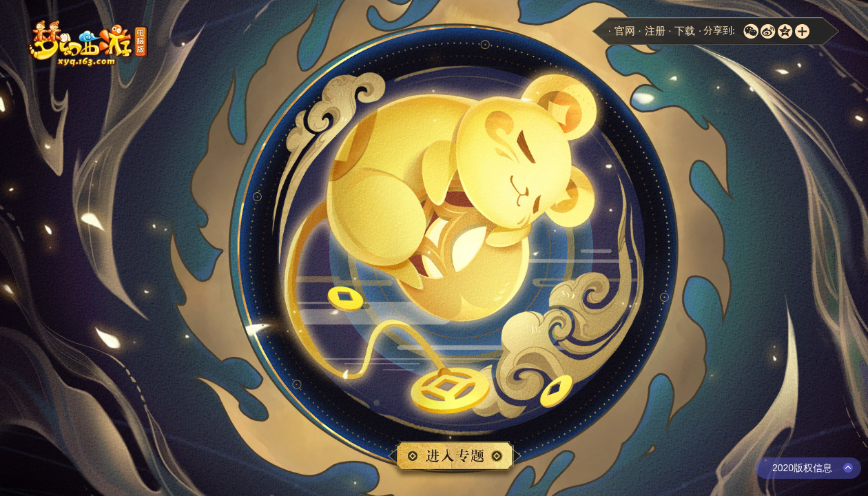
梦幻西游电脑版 (90, 44)
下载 (685, 31)
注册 (655, 31)
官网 (625, 31)
